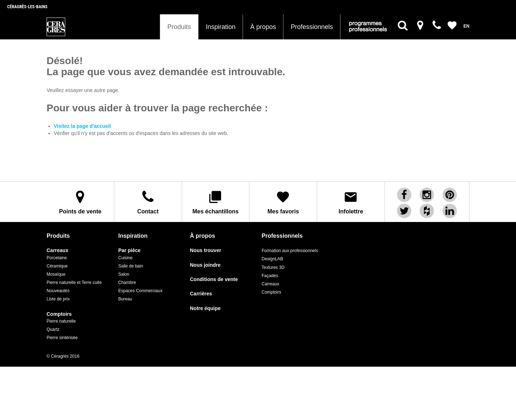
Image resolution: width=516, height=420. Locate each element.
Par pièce (129, 250)
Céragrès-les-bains (27, 7)
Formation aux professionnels (290, 250)
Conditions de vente (214, 279)
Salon (124, 274)
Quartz (53, 329)
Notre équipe (205, 308)
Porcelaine (57, 257)
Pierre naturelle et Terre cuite (74, 282)
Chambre (127, 282)
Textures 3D (273, 267)
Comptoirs (59, 313)
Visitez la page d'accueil (82, 126)
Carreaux (58, 250)
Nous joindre (205, 264)
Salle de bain (131, 266)
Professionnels (312, 27)
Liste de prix (58, 299)
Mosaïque (56, 274)
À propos (263, 27)
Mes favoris (283, 202)
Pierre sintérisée (62, 337)
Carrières (201, 293)
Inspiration (221, 27)
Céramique (57, 266)
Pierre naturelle (61, 321)
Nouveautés (58, 290)
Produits (179, 27)
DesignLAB (272, 259)
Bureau (125, 299)
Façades (270, 275)
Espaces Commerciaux (140, 290)
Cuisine (125, 257)
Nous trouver (206, 250)
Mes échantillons (216, 202)
